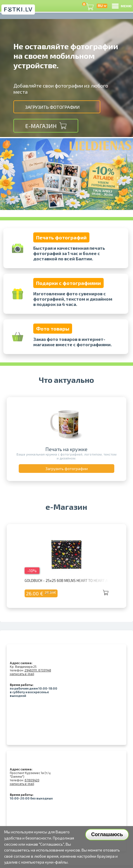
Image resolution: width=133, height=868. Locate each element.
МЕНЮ (121, 6)
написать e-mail (22, 674)
